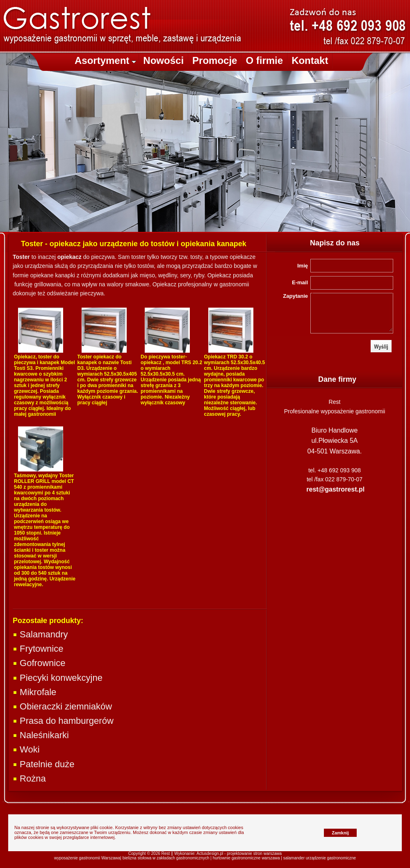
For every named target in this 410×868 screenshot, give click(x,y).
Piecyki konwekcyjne (58, 678)
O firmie (264, 60)
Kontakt (310, 60)
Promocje (215, 60)
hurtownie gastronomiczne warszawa (246, 858)
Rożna (29, 778)
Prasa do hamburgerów (63, 721)
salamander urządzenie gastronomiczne (320, 858)
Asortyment (105, 60)
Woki (26, 749)
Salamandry (40, 634)
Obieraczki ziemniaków (62, 706)
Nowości (163, 60)
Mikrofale (34, 692)
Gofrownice (39, 663)
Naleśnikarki (41, 735)
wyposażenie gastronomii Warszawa (87, 858)
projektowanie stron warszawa (254, 853)
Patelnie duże (43, 764)
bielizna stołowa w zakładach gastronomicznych (166, 858)
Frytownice (38, 649)
